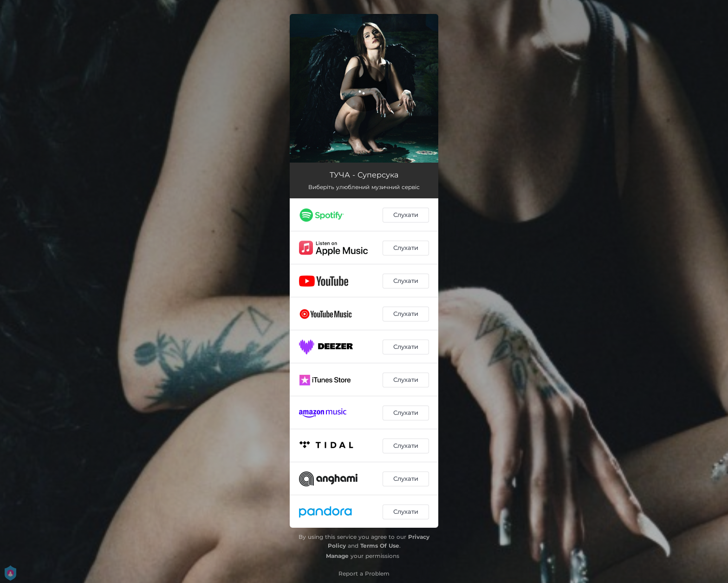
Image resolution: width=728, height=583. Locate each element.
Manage (337, 556)
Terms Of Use (380, 546)
